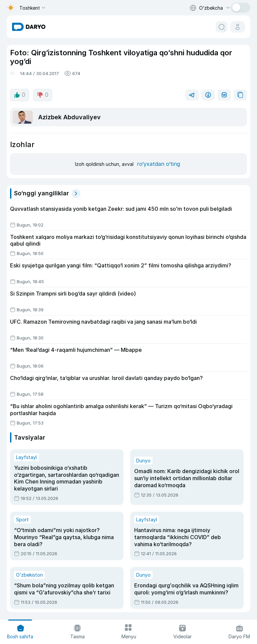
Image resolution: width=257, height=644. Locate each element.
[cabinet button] (238, 27)
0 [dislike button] (43, 95)
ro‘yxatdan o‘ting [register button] (158, 164)
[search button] (222, 27)
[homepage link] (29, 27)
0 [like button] (20, 95)
